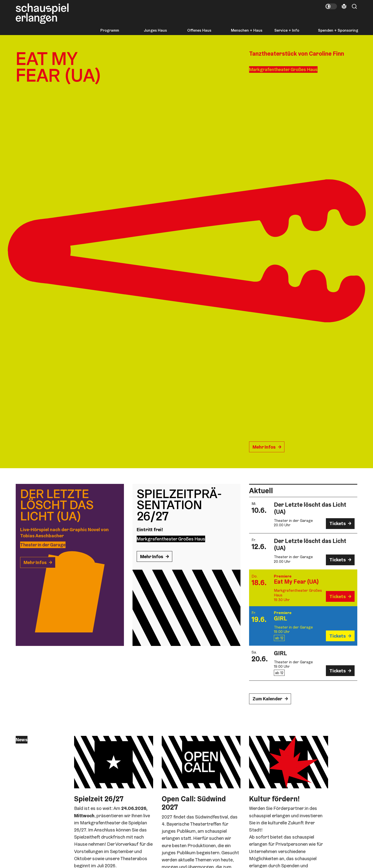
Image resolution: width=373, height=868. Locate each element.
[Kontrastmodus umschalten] (331, 6)
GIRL (280, 618)
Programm (110, 30)
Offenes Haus (199, 30)
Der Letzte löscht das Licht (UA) (310, 508)
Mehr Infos (264, 447)
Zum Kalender (267, 699)
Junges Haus (155, 30)
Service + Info (287, 30)
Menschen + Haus (247, 30)
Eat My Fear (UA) (296, 582)
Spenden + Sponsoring (338, 30)
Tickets (338, 523)
